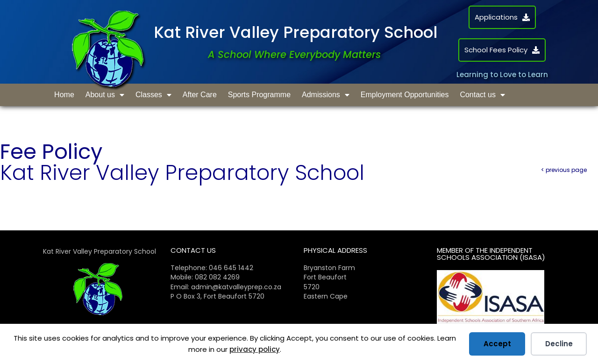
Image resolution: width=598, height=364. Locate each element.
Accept (497, 344)
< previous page (564, 170)
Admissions (326, 95)
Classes (153, 95)
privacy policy (255, 349)
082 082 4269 (217, 277)
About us (105, 95)
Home (64, 95)
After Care (200, 95)
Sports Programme (259, 95)
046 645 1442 (231, 268)
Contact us (482, 95)
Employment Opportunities (405, 95)
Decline (559, 344)
